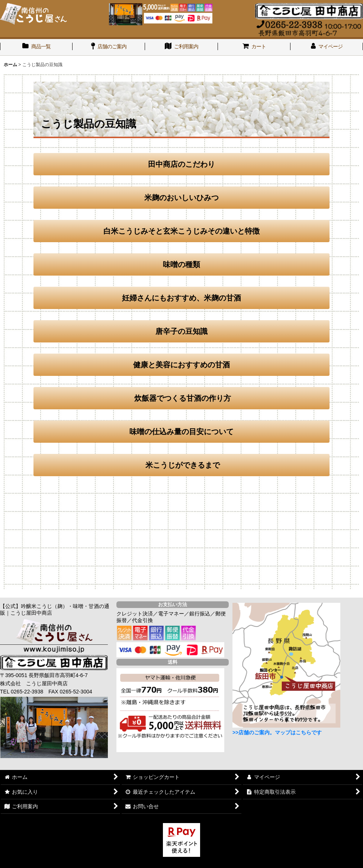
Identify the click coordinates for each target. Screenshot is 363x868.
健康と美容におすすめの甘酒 (181, 365)
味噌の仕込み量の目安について (181, 432)
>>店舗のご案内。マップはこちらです (277, 732)
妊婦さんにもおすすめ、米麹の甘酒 (181, 298)
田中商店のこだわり (181, 164)
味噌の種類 (181, 264)
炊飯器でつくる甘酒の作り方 (181, 398)
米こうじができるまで (183, 465)
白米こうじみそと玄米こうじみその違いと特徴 (181, 231)
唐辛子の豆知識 (181, 331)
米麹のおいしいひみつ (181, 198)
